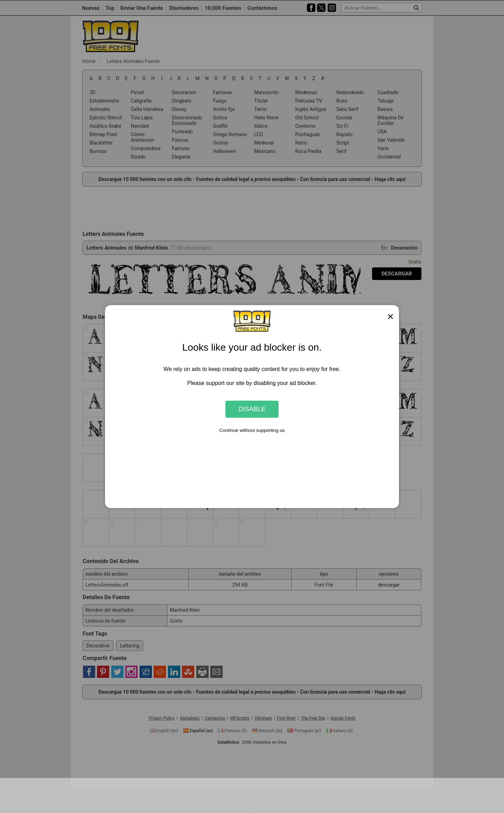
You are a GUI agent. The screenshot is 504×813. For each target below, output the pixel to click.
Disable (252, 409)
